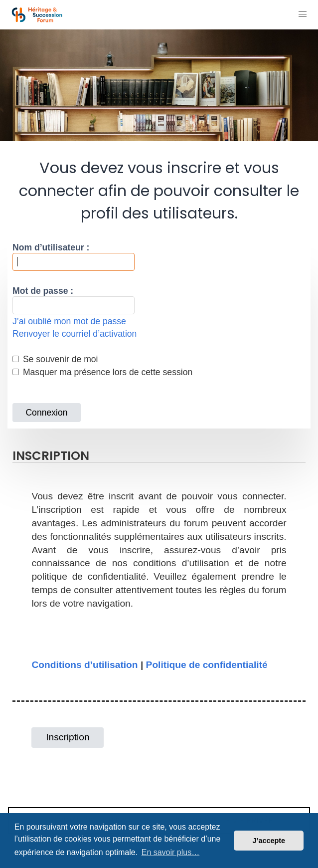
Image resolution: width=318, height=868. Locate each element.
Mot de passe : (43, 291)
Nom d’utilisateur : (51, 247)
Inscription (68, 737)
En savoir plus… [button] (171, 852)
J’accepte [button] (269, 841)
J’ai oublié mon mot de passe (69, 321)
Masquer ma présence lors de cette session (102, 372)
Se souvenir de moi (55, 359)
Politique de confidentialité (207, 665)
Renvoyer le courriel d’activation (75, 334)
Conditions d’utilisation (84, 665)
